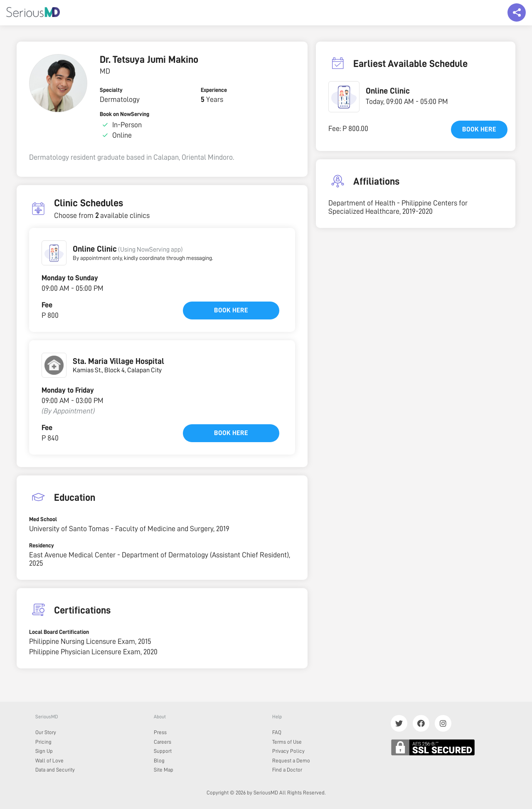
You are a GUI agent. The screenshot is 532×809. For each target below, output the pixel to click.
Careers (163, 742)
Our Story (46, 732)
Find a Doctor (287, 770)
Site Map (164, 770)
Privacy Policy (288, 751)
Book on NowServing (124, 114)
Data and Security (55, 770)
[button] (54, 253)
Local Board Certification (59, 632)
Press (160, 732)
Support (163, 751)
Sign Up (44, 751)
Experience (214, 90)
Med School (43, 519)
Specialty (111, 90)
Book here (231, 310)
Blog (159, 761)
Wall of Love (49, 761)
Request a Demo (291, 761)
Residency (42, 545)
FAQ (277, 732)
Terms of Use (287, 742)
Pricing (43, 742)
